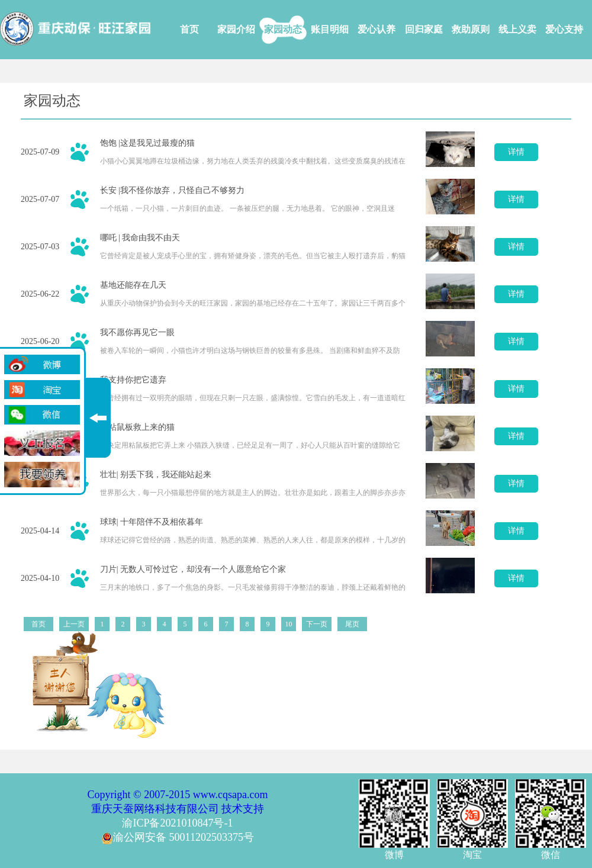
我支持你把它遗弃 (133, 380)
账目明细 (330, 29)
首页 (189, 29)
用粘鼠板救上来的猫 (137, 427)
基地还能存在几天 (133, 285)
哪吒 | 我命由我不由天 (140, 238)
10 (289, 624)
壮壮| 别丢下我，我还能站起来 (156, 475)
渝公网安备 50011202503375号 (178, 837)
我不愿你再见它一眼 (137, 332)
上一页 (74, 624)
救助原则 (471, 29)
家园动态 (283, 29)
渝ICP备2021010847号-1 (177, 823)
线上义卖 (517, 29)
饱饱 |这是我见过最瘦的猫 (147, 143)
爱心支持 (564, 29)
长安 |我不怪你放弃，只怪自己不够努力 (172, 190)
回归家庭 (424, 29)
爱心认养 (377, 29)
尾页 (352, 624)
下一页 (317, 624)
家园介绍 (236, 29)
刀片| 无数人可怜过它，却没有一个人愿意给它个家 (193, 569)
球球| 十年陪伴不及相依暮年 (152, 522)
